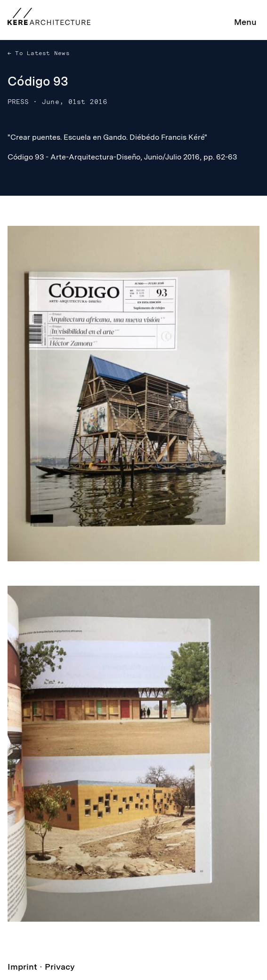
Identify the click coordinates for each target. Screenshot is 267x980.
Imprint (22, 967)
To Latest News (40, 53)
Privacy (60, 967)
